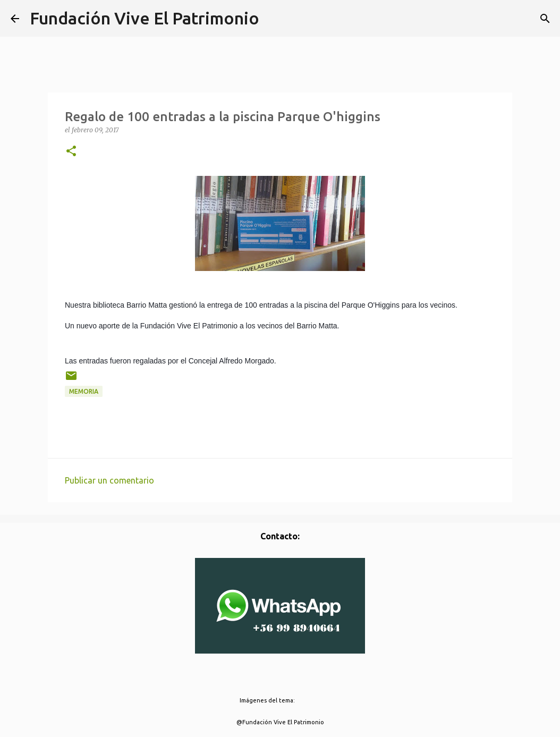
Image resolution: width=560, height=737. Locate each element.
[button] (71, 152)
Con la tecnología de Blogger (280, 679)
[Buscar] (545, 19)
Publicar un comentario (109, 480)
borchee (308, 700)
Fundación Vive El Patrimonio (145, 18)
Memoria (84, 391)
